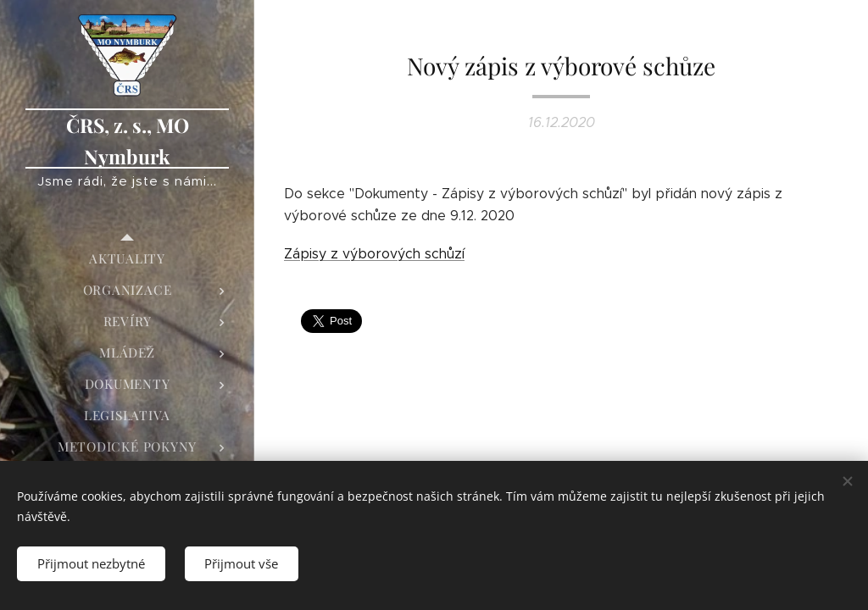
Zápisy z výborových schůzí (374, 254)
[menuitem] (127, 259)
